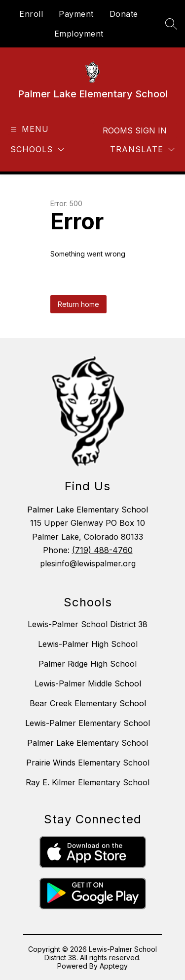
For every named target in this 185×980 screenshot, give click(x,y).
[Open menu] (28, 129)
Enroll (31, 14)
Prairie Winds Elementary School (88, 763)
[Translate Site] (142, 149)
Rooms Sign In (135, 130)
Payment (76, 14)
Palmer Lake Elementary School (88, 743)
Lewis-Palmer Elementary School (88, 723)
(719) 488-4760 (102, 550)
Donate (124, 14)
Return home (78, 304)
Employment (79, 34)
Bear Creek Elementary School (88, 703)
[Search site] (171, 24)
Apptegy (114, 966)
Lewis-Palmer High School (88, 644)
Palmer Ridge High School (88, 664)
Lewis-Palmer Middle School (88, 683)
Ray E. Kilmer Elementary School (88, 782)
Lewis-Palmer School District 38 (88, 624)
